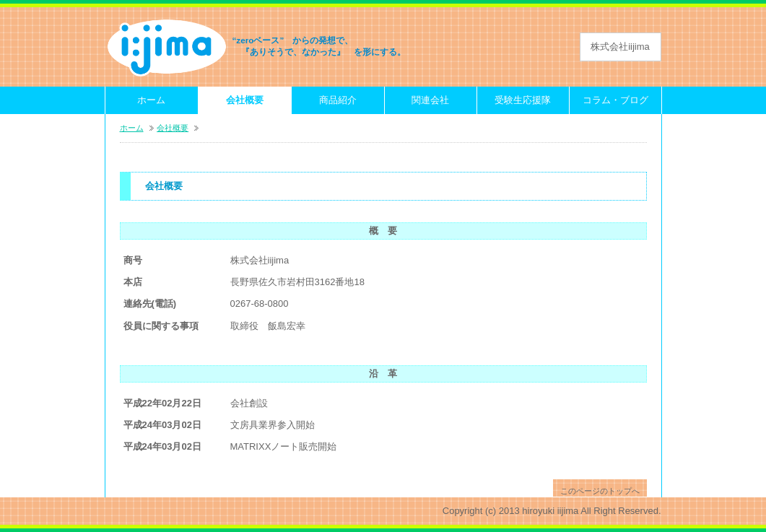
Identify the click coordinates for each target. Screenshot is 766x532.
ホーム (151, 100)
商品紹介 (338, 100)
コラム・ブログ (615, 100)
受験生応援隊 (523, 100)
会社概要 (245, 100)
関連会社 (430, 100)
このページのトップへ (600, 491)
